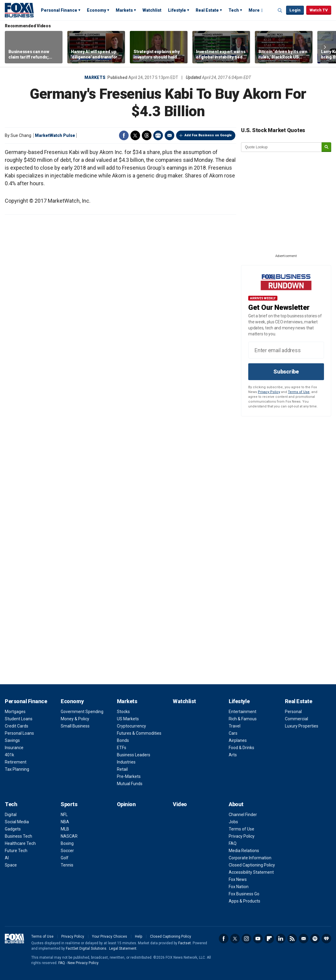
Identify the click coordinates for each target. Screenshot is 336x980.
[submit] (326, 147)
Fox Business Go (244, 894)
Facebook (124, 135)
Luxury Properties (302, 726)
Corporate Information (250, 858)
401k (9, 755)
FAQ (233, 843)
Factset (185, 943)
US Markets (128, 719)
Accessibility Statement (251, 872)
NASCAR (69, 836)
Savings (12, 740)
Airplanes (238, 740)
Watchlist (152, 10)
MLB (65, 829)
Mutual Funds (130, 784)
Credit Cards (17, 726)
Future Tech (16, 851)
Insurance (14, 748)
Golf (65, 858)
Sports (69, 804)
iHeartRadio (326, 939)
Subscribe (286, 372)
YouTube (258, 939)
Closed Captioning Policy (252, 865)
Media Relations (244, 851)
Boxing (67, 843)
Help (139, 936)
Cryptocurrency (131, 726)
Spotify (315, 939)
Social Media (17, 822)
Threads (147, 135)
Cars (233, 733)
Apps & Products (244, 901)
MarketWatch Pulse (55, 135)
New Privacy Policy (83, 963)
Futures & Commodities (139, 733)
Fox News (238, 879)
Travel (235, 726)
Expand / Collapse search (280, 11)
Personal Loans (19, 733)
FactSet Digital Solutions (86, 948)
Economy (96, 10)
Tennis (67, 865)
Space (11, 865)
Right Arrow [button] (325, 47)
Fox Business (19, 10)
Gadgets (13, 829)
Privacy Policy (269, 392)
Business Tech (18, 836)
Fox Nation (239, 887)
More (254, 10)
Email (170, 135)
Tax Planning (17, 769)
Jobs (233, 822)
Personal (293, 712)
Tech (234, 10)
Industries (126, 762)
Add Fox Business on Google (208, 135)
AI (7, 858)
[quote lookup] (282, 147)
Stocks (123, 712)
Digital (11, 815)
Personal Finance (59, 10)
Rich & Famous (243, 719)
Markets (124, 10)
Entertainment (243, 712)
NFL (64, 815)
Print (158, 135)
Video (180, 804)
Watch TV (319, 10)
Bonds (123, 740)
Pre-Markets (129, 776)
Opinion (126, 804)
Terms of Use (299, 392)
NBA (65, 822)
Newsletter (304, 939)
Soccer (67, 851)
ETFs (122, 748)
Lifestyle (177, 10)
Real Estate (207, 10)
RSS (292, 939)
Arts (233, 755)
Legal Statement (123, 948)
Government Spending (82, 712)
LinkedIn (281, 939)
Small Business (75, 726)
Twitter (135, 135)
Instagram (246, 939)
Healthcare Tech (20, 843)
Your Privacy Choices (110, 936)
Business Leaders (134, 755)
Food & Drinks (241, 748)
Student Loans (19, 719)
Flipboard (269, 939)
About (236, 804)
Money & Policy (75, 719)
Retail (122, 769)
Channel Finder (243, 815)
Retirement (16, 762)
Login (295, 10)
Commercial (296, 719)
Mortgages (15, 712)
